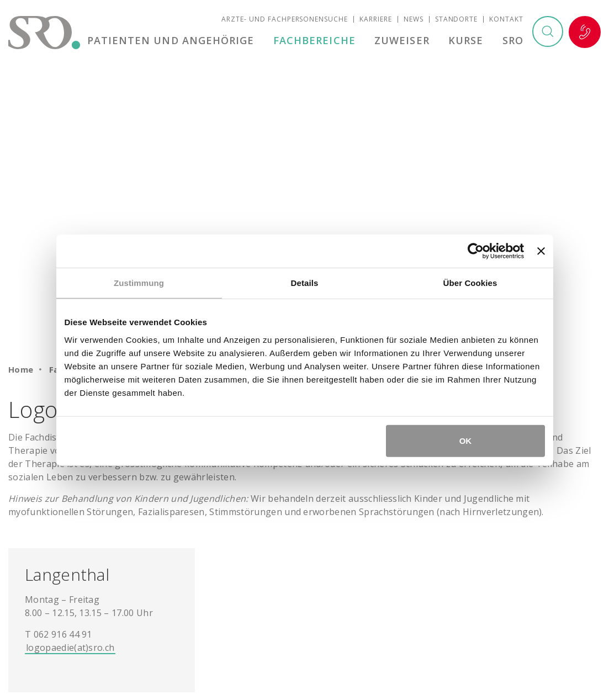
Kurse (467, 41)
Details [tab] (305, 283)
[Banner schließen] (541, 251)
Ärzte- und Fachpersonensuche (285, 20)
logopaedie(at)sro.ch (70, 648)
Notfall (585, 33)
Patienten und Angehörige (175, 41)
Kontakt (506, 20)
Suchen (547, 33)
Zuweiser (404, 41)
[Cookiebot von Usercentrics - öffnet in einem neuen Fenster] (476, 251)
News (414, 20)
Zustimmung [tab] (139, 283)
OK (466, 440)
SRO (513, 41)
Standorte (457, 20)
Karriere (376, 20)
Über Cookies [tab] (470, 283)
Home (21, 369)
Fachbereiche (317, 41)
